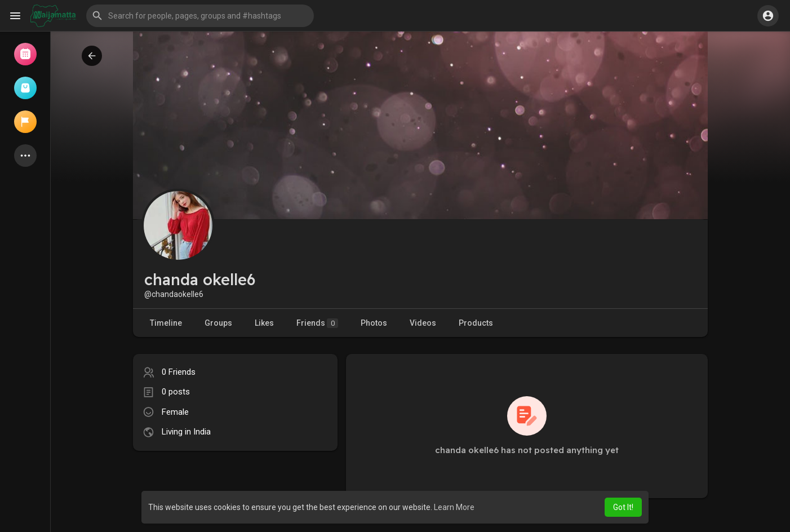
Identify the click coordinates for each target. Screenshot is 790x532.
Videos (423, 323)
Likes (264, 323)
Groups (218, 323)
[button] (200, 16)
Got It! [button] (623, 507)
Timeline (166, 323)
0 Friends (179, 372)
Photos (374, 323)
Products (476, 323)
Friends (317, 323)
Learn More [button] (454, 507)
